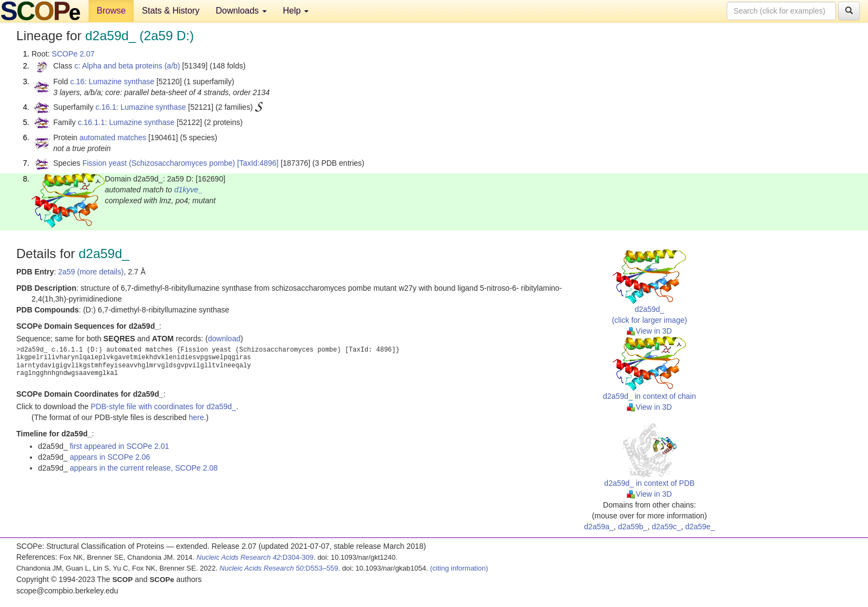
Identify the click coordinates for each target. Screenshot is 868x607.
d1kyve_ (188, 190)
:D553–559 (279, 568)
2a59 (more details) (91, 272)
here (196, 417)
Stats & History (171, 11)
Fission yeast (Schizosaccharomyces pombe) (159, 163)
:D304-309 (255, 557)
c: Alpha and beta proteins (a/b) (127, 66)
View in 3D (649, 331)
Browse (111, 11)
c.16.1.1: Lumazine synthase (126, 122)
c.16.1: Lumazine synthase (141, 107)
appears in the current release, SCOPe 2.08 (143, 468)
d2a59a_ (599, 527)
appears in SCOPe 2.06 (110, 457)
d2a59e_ (700, 527)
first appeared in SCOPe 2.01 (119, 446)
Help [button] (296, 11)
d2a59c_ (666, 527)
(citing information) (459, 568)
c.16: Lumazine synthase (112, 82)
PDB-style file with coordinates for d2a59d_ (163, 406)
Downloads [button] (241, 11)
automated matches (113, 137)
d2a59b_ (633, 527)
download (224, 339)
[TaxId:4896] (257, 163)
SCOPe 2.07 (73, 54)
